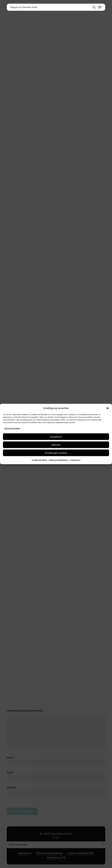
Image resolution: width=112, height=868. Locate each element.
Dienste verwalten (12, 428)
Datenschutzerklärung (59, 460)
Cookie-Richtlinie (39, 460)
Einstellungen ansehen (56, 453)
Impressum (75, 460)
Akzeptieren (56, 437)
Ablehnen (56, 445)
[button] (108, 408)
